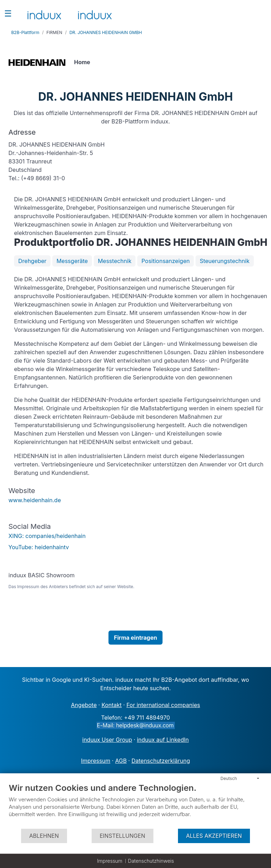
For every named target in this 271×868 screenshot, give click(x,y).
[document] (135, 805)
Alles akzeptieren (214, 836)
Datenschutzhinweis (151, 861)
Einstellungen (123, 836)
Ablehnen (44, 836)
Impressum (110, 861)
